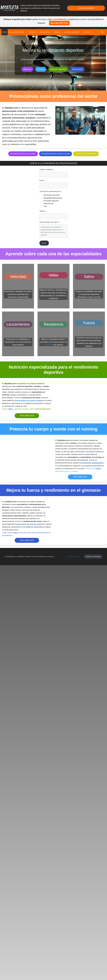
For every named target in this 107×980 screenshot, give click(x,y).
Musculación (77, 69)
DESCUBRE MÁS (27, 416)
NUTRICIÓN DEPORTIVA (73, 32)
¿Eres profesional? (86, 8)
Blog (11, 409)
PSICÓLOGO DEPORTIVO (86, 154)
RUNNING (58, 32)
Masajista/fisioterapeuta (53, 198)
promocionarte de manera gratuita (29, 400)
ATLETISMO (33, 32)
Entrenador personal (51, 195)
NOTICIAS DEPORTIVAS (17, 32)
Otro (45, 206)
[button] (102, 32)
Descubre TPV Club (59, 23)
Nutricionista (48, 204)
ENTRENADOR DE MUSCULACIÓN (56, 154)
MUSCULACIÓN (46, 32)
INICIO (5, 32)
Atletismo (27, 69)
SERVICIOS (88, 32)
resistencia (48, 345)
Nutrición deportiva (58, 69)
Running (41, 69)
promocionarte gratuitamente (91, 463)
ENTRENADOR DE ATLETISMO (23, 154)
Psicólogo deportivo (51, 201)
